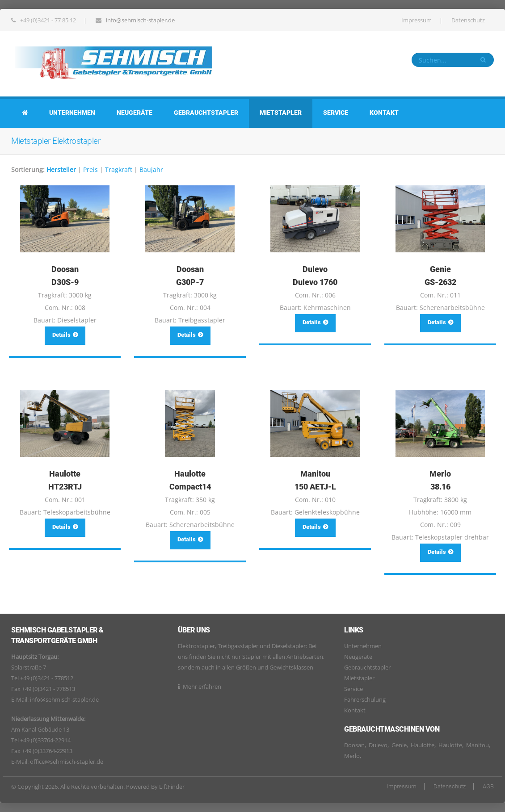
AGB (488, 786)
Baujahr (151, 170)
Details (65, 335)
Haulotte (423, 745)
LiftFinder (172, 787)
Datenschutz (468, 20)
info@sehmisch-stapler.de (140, 20)
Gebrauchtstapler (206, 113)
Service (336, 113)
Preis (90, 170)
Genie (399, 745)
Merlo (352, 756)
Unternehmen (72, 113)
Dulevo (378, 745)
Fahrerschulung (365, 699)
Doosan (354, 745)
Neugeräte (135, 113)
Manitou (478, 745)
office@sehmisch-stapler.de (67, 762)
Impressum (417, 20)
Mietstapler (281, 113)
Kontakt (384, 113)
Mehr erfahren (202, 686)
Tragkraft (119, 170)
